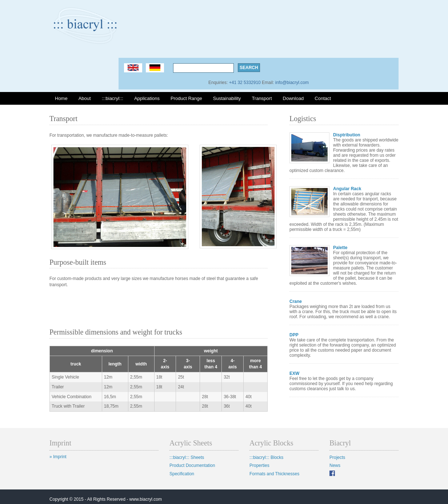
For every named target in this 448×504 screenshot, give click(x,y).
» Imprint (58, 457)
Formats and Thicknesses (274, 474)
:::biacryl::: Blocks (266, 457)
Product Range (186, 98)
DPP (294, 335)
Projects (337, 457)
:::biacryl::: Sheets (187, 457)
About (85, 98)
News (335, 465)
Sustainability (227, 98)
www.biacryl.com (146, 499)
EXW (294, 373)
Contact (323, 98)
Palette (340, 248)
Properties (259, 465)
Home (61, 98)
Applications (147, 98)
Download (293, 98)
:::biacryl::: (113, 98)
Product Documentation (192, 465)
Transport (262, 98)
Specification (182, 474)
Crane (296, 301)
